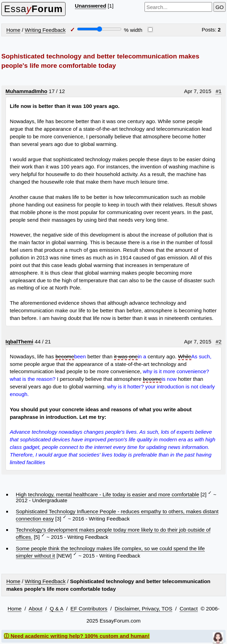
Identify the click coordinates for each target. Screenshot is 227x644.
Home (13, 30)
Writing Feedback (45, 30)
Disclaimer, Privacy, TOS (143, 609)
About (36, 609)
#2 (219, 342)
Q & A (56, 609)
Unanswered (90, 6)
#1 (219, 91)
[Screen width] (99, 29)
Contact (189, 609)
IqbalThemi (19, 342)
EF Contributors (89, 609)
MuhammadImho (27, 91)
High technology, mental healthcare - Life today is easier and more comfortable (108, 494)
